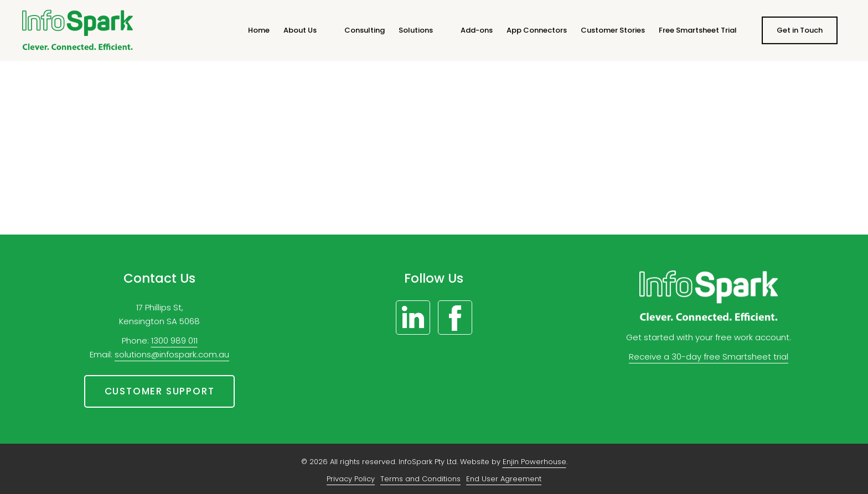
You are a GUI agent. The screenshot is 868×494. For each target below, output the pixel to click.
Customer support (160, 391)
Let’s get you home (434, 185)
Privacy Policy (351, 479)
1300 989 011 (174, 340)
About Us (300, 30)
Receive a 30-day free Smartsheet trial (709, 357)
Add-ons (477, 30)
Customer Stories (613, 30)
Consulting (365, 30)
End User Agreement (504, 479)
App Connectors (537, 30)
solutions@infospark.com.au (172, 354)
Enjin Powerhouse (534, 462)
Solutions (416, 30)
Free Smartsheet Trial (698, 30)
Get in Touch (800, 30)
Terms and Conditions (420, 479)
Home (259, 30)
